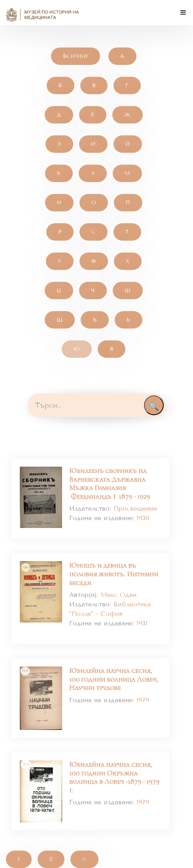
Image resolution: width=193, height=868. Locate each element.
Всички (76, 56)
